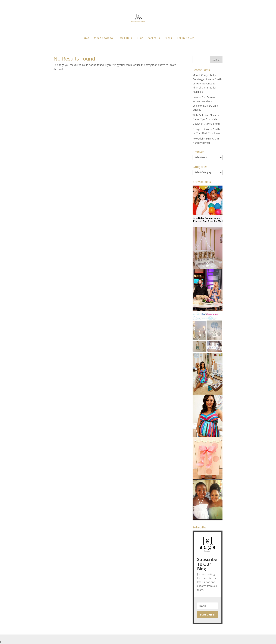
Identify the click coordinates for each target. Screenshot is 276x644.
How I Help (125, 38)
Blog (140, 38)
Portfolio (154, 38)
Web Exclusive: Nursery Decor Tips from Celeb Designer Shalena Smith (206, 119)
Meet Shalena (103, 38)
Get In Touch (186, 38)
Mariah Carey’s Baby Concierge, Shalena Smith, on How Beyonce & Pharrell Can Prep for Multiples (207, 83)
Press (168, 38)
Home (85, 38)
